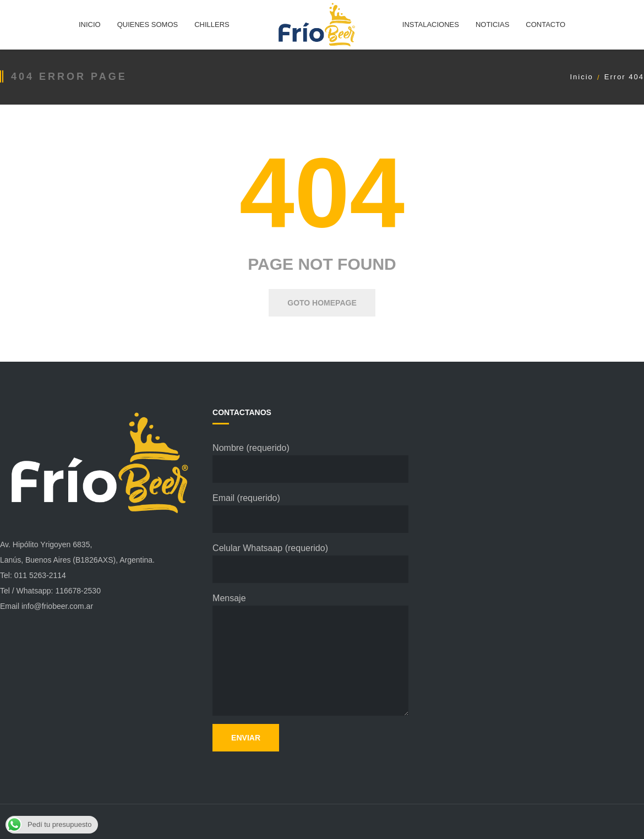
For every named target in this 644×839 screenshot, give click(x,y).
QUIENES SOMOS (148, 24)
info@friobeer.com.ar (57, 606)
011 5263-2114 (40, 575)
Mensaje (310, 655)
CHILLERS (212, 24)
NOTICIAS (492, 24)
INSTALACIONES (431, 24)
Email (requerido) (310, 513)
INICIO (90, 24)
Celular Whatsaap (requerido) (310, 563)
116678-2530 (78, 591)
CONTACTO (545, 24)
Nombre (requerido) (310, 463)
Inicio (581, 77)
